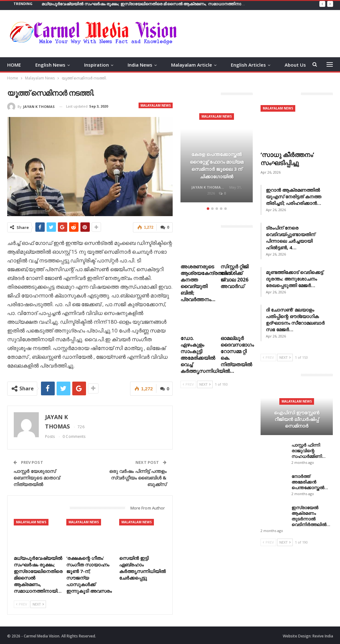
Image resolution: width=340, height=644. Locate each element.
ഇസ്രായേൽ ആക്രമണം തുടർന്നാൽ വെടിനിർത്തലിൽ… (311, 516)
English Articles (248, 65)
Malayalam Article (192, 65)
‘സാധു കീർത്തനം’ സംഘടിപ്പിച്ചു (287, 159)
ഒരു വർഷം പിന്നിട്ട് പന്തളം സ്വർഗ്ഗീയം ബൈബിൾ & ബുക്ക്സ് (138, 477)
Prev (22, 603)
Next (38, 603)
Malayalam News (156, 105)
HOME (14, 65)
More (291, 65)
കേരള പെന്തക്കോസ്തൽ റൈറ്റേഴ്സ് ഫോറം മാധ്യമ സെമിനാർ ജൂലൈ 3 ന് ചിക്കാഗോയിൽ (217, 161)
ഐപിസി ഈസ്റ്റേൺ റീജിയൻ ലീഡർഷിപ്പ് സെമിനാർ (297, 419)
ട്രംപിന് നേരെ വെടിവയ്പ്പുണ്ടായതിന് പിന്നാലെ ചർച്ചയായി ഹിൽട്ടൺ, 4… (290, 238)
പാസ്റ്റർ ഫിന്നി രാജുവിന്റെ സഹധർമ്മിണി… (309, 451)
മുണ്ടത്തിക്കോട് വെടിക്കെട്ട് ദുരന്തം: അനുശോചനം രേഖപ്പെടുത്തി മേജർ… (294, 279)
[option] (217, 155)
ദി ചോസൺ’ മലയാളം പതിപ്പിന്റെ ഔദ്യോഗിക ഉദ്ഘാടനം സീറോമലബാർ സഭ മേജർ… (295, 319)
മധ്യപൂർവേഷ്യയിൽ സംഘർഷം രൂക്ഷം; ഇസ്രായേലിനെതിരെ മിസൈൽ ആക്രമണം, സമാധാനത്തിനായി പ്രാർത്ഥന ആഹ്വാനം (167, 4)
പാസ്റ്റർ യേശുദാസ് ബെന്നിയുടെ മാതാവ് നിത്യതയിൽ (37, 477)
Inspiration (96, 65)
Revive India (323, 635)
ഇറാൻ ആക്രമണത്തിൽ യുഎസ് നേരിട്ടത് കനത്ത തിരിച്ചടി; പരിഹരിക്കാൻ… (294, 196)
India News (140, 65)
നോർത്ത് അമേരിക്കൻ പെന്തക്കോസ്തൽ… (310, 482)
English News (50, 65)
